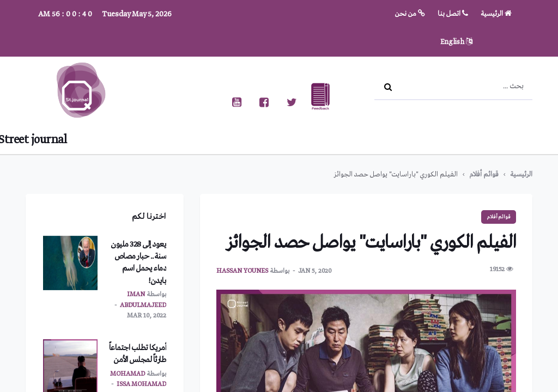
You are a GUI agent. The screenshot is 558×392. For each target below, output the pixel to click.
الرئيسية (496, 14)
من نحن (410, 14)
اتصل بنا (453, 14)
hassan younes (242, 271)
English (456, 42)
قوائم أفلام (484, 174)
